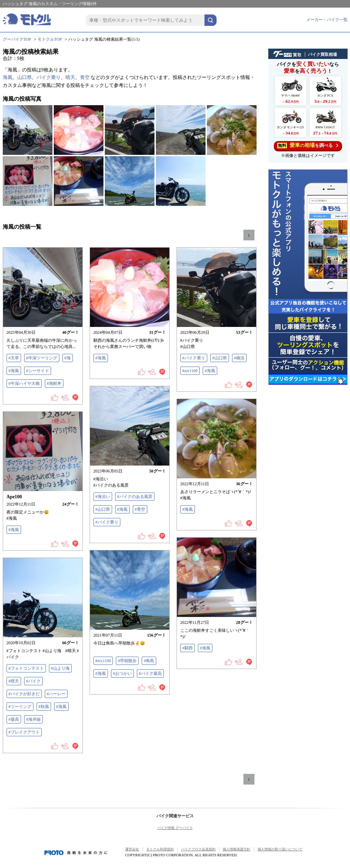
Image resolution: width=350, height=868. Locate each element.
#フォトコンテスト (26, 668)
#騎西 (188, 648)
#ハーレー (56, 694)
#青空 (140, 509)
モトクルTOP (50, 39)
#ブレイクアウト (24, 732)
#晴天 (14, 681)
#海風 (14, 371)
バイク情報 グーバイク (175, 828)
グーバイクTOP (17, 39)
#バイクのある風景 (135, 497)
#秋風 (44, 707)
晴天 (70, 77)
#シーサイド (38, 371)
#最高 (14, 719)
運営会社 (132, 849)
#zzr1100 (190, 371)
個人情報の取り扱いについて (280, 849)
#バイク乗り (194, 358)
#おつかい (122, 674)
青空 (85, 77)
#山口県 (220, 358)
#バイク (33, 681)
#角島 (149, 661)
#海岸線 (33, 719)
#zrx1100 (103, 661)
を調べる (308, 145)
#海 (68, 358)
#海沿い (103, 497)
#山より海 (60, 668)
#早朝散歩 (127, 661)
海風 (8, 77)
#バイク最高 (150, 674)
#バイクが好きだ (24, 694)
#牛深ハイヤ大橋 (24, 383)
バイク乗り (49, 77)
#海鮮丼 (54, 383)
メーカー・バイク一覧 (327, 20)
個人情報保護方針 (237, 849)
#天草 (14, 358)
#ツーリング (20, 707)
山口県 (24, 77)
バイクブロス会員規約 (198, 849)
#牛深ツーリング (42, 358)
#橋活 (239, 358)
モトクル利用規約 (160, 849)
